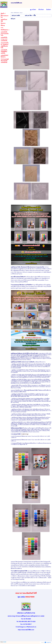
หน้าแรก (12, 13)
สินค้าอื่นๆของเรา (17, 13)
